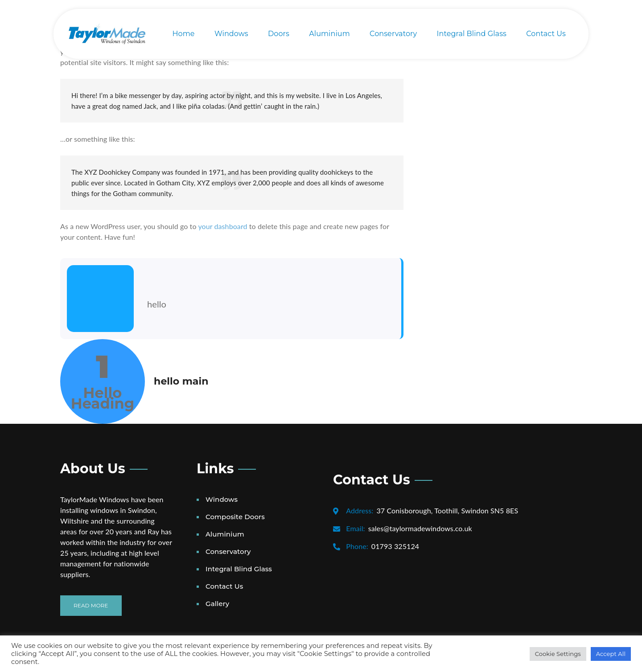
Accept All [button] (611, 654)
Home (184, 34)
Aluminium (329, 34)
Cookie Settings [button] (558, 654)
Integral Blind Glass (472, 34)
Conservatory (393, 34)
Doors (279, 34)
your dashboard (222, 226)
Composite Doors (235, 517)
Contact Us (546, 34)
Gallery (217, 604)
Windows (231, 34)
